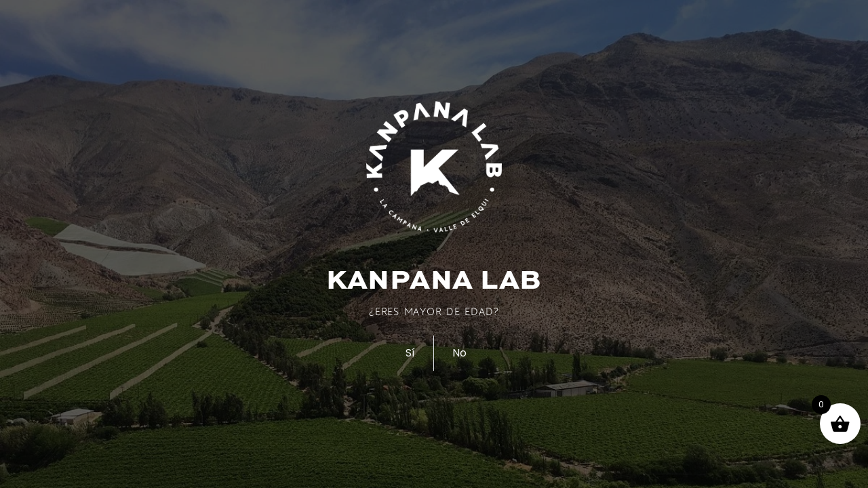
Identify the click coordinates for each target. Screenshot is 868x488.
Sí (410, 353)
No (459, 353)
